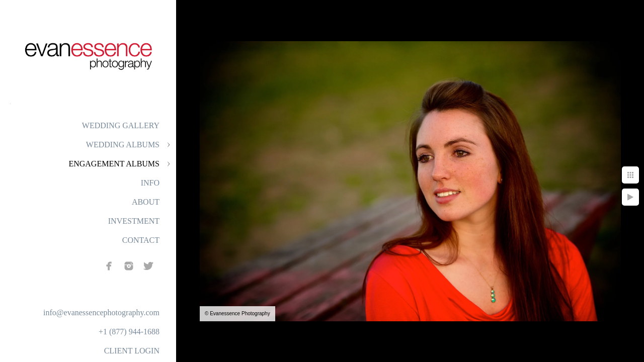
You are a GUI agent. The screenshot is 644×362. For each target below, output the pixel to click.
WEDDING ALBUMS (123, 145)
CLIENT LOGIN (132, 351)
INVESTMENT (134, 221)
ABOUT (146, 202)
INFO (150, 183)
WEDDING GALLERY (121, 125)
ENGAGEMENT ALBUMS (114, 164)
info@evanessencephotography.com (101, 312)
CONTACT (141, 240)
